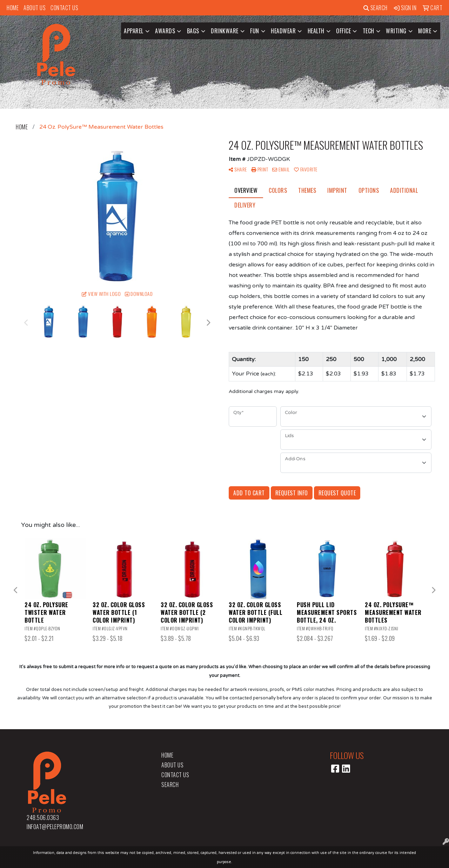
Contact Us (64, 8)
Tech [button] (368, 31)
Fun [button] (255, 31)
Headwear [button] (283, 31)
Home (13, 8)
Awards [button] (165, 31)
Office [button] (343, 31)
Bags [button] (193, 31)
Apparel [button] (134, 31)
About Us (35, 8)
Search (376, 8)
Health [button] (316, 31)
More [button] (425, 31)
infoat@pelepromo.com (55, 827)
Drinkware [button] (225, 31)
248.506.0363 (43, 818)
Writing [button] (396, 31)
